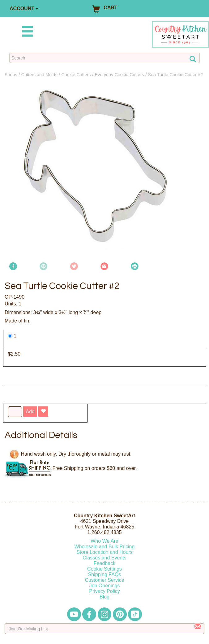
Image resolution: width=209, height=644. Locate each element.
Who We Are (105, 541)
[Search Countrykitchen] (105, 58)
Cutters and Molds (39, 75)
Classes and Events (104, 558)
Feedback (105, 563)
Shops (11, 75)
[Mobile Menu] (26, 32)
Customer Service (104, 580)
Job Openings (105, 586)
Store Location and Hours (104, 552)
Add (30, 412)
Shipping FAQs (105, 574)
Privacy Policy (105, 591)
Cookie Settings (105, 569)
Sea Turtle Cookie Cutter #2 (176, 75)
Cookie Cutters (76, 75)
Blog (105, 597)
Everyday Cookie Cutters (119, 75)
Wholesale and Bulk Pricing (105, 547)
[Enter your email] (105, 629)
